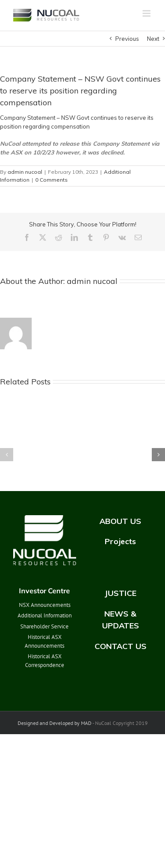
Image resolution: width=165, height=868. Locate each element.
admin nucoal (25, 172)
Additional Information (45, 615)
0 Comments (51, 180)
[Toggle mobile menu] (147, 13)
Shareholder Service (44, 626)
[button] (7, 455)
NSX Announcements (45, 605)
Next (153, 39)
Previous (127, 39)
